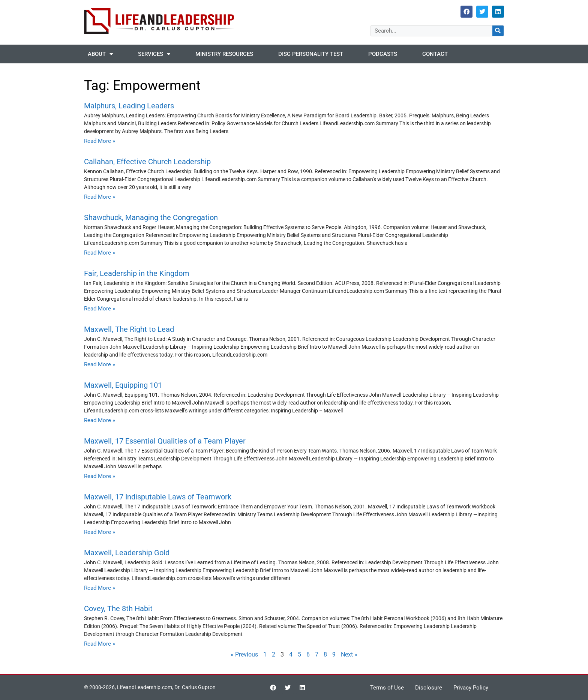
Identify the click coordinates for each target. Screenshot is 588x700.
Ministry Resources (224, 54)
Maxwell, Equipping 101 (123, 385)
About (100, 54)
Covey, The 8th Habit (118, 609)
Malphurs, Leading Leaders (129, 106)
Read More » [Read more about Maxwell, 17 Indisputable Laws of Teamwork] (100, 532)
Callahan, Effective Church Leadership (147, 162)
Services (154, 54)
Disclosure (429, 688)
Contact (435, 54)
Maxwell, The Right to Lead (129, 329)
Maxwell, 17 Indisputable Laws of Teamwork (158, 497)
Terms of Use (387, 688)
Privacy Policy (471, 688)
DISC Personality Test (311, 54)
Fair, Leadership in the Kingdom (137, 273)
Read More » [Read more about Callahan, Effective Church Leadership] (100, 197)
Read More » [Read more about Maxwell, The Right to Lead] (100, 364)
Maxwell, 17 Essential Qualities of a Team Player (165, 441)
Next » (349, 654)
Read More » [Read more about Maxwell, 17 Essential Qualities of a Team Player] (100, 476)
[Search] (498, 31)
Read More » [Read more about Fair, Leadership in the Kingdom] (100, 309)
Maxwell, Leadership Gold (127, 553)
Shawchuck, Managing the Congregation (151, 217)
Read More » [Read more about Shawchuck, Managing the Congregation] (100, 253)
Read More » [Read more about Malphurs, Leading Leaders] (100, 141)
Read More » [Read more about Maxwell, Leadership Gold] (100, 588)
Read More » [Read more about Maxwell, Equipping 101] (100, 420)
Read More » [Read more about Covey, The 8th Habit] (100, 644)
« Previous (244, 654)
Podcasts (383, 54)
